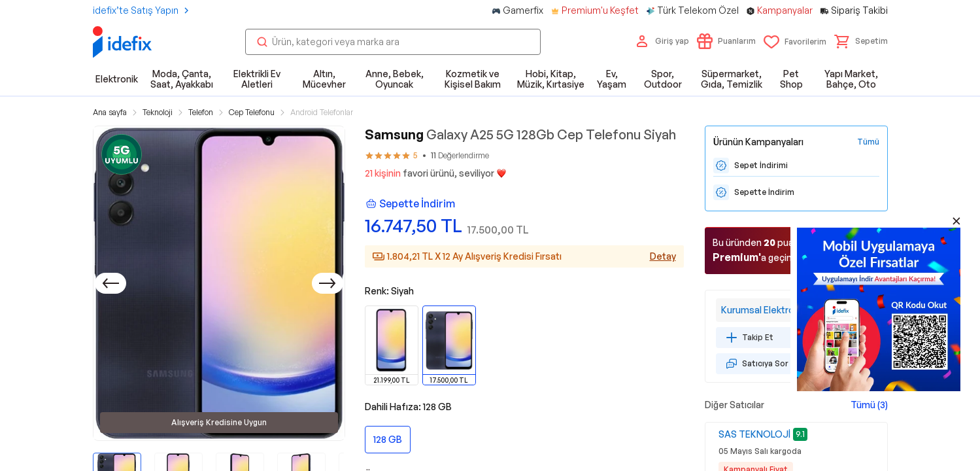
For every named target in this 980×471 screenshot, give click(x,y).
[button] (861, 41)
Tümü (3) (869, 405)
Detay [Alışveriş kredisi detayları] (663, 256)
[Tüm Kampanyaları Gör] (868, 142)
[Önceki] (110, 283)
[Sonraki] (328, 283)
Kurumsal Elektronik (763, 310)
